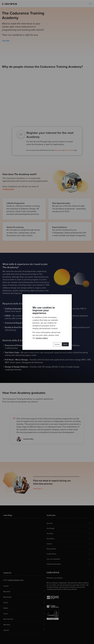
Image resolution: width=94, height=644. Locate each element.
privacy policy (42, 338)
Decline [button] (57, 344)
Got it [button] (65, 344)
